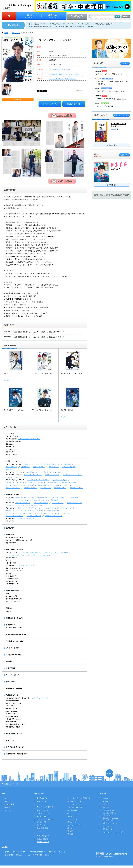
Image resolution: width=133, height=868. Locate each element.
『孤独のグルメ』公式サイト (104, 24)
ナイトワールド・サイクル (14, 516)
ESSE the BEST (11, 576)
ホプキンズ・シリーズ (74, 503)
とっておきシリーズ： (13, 552)
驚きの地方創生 (11, 543)
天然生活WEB (9, 855)
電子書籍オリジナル (43, 842)
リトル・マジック (11, 467)
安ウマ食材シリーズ (12, 584)
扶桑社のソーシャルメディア (111, 823)
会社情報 (103, 794)
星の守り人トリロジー (13, 488)
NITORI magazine (12, 711)
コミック (69, 813)
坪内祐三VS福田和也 (13, 655)
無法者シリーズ (46, 488)
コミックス (10, 433)
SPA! (6, 798)
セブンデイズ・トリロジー (34, 482)
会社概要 (105, 798)
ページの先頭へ (110, 774)
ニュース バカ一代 (12, 675)
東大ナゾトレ (95, 26)
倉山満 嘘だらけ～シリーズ (15, 537)
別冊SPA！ (10, 608)
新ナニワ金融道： (11, 439)
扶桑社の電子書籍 (42, 839)
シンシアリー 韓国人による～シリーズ (19, 540)
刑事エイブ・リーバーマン (17, 505)
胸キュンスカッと (11, 454)
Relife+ (8, 594)
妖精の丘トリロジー (62, 485)
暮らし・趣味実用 (42, 810)
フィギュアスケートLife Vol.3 (43, 373)
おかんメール (11, 682)
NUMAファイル (20, 508)
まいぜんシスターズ (79, 26)
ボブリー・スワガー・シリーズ (16, 500)
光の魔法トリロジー (34, 472)
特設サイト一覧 (42, 801)
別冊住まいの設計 (12, 591)
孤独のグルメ (10, 444)
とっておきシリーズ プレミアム (39, 555)
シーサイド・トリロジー (14, 482)
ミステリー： (10, 497)
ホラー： (8, 513)
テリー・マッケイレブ (41, 503)
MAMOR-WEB (85, 24)
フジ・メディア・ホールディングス (113, 832)
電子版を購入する (74, 104)
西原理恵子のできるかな (14, 441)
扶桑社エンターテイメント (15, 618)
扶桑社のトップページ (11, 784)
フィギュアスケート (57, 79)
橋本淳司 (114, 129)
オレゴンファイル (50, 508)
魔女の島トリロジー (76, 488)
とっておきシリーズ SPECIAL (31, 552)
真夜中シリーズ (49, 472)
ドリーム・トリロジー (69, 482)
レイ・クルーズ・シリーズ (38, 500)
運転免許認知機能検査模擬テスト (42, 26)
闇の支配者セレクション (15, 734)
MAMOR (7, 807)
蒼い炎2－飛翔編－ (67, 410)
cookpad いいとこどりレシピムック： (18, 698)
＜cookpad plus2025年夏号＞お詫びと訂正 (111, 99)
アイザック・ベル (35, 508)
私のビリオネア (63, 472)
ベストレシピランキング (14, 571)
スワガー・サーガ (58, 497)
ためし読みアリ (71, 79)
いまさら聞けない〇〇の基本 (26, 566)
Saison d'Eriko (11, 706)
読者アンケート (107, 807)
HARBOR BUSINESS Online (38, 852)
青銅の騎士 (9, 469)
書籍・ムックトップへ (121, 115)
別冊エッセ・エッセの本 (15, 550)
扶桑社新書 (10, 535)
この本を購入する (50, 104)
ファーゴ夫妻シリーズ (54, 511)
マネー (39, 831)
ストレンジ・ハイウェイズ (61, 513)
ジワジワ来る (11, 668)
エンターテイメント (29, 33)
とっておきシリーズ (74, 804)
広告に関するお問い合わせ (111, 810)
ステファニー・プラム (67, 508)
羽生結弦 (7, 380)
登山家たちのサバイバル (14, 628)
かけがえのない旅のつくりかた (16, 724)
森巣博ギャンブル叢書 (14, 688)
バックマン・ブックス (34, 516)
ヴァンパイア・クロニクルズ (22, 513)
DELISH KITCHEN (12, 716)
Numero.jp (62, 852)
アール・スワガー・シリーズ (40, 497)
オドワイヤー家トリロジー (33, 475)
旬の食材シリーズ (11, 581)
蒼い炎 (6, 373)
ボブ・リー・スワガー (74, 825)
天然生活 (7, 810)
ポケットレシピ (11, 563)
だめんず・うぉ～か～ (13, 436)
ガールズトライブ (12, 648)
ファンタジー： (11, 518)
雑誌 (3, 794)
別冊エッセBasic (11, 558)
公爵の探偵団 (25, 467)
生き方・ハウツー (42, 825)
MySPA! (24, 852)
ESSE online (53, 852)
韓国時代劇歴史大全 (12, 701)
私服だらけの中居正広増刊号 (16, 634)
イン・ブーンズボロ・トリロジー (38, 480)
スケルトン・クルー (42, 513)
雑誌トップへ (124, 155)
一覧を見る (125, 63)
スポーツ (68, 70)
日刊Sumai (19, 855)
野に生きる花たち (60, 488)
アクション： (10, 508)
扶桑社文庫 (10, 528)
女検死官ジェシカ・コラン (38, 505)
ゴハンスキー (10, 449)
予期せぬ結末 (55, 500)
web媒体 (5, 847)
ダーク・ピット (11, 511)
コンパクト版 (43, 698)
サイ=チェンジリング (52, 475)
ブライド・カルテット (13, 485)
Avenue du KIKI (63, 26)
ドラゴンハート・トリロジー (72, 475)
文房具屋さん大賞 (11, 709)
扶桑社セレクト (11, 625)
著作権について (107, 829)
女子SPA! (16, 852)
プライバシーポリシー (109, 826)
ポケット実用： (11, 566)
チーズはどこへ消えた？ (39, 24)
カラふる (28, 855)
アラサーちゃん (11, 447)
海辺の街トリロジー (30, 488)
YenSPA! (9, 611)
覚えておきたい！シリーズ (14, 568)
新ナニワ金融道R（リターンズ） (29, 439)
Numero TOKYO (9, 804)
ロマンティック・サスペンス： (16, 472)
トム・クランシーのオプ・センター (31, 511)
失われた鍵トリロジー (45, 485)
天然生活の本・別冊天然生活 (16, 754)
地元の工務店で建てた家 (14, 599)
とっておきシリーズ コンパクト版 (56, 552)
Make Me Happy (11, 722)
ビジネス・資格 (42, 822)
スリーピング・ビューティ (26, 518)
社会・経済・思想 (42, 828)
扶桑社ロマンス (11, 461)
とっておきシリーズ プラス (15, 555)
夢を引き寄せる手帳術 (13, 727)
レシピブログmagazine (13, 719)
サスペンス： (10, 503)
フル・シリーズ (73, 497)
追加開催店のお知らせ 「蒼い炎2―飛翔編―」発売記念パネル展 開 (39, 332)
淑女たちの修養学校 (69, 467)
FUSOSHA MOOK (56, 74)
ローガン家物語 (29, 485)
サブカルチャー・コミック (45, 819)
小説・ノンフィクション (44, 813)
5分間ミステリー (21, 497)
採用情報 (105, 801)
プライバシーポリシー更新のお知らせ (109, 74)
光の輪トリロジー (14, 477)
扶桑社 (6, 33)
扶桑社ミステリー (12, 495)
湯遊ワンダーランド (12, 452)
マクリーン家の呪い (64, 464)
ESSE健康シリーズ (12, 579)
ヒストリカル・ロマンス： (14, 464)
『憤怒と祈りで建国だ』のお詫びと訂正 (110, 91)
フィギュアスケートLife (72, 74)
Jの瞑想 (9, 661)
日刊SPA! (7, 852)
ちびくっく (9, 560)
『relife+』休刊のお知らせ (105, 106)
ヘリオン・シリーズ (31, 464)
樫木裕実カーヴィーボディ (15, 641)
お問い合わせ (107, 804)
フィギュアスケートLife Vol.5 (14, 410)
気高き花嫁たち (54, 467)
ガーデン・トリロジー (60, 480)
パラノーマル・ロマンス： (14, 475)
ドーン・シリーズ (52, 482)
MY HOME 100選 (11, 596)
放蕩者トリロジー (39, 467)
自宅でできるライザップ (15, 747)
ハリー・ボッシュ (58, 503)
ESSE (6, 801)
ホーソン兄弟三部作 (47, 464)
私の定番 (8, 573)
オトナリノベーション (13, 601)
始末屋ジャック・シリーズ (54, 516)
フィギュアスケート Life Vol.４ (72, 373)
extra (34, 698)
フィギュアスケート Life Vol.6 (43, 410)
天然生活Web (56, 24)
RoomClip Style (11, 714)
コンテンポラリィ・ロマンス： (16, 480)
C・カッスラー (70, 24)
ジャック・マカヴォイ (23, 503)
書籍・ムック (16, 33)
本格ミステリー (11, 521)
